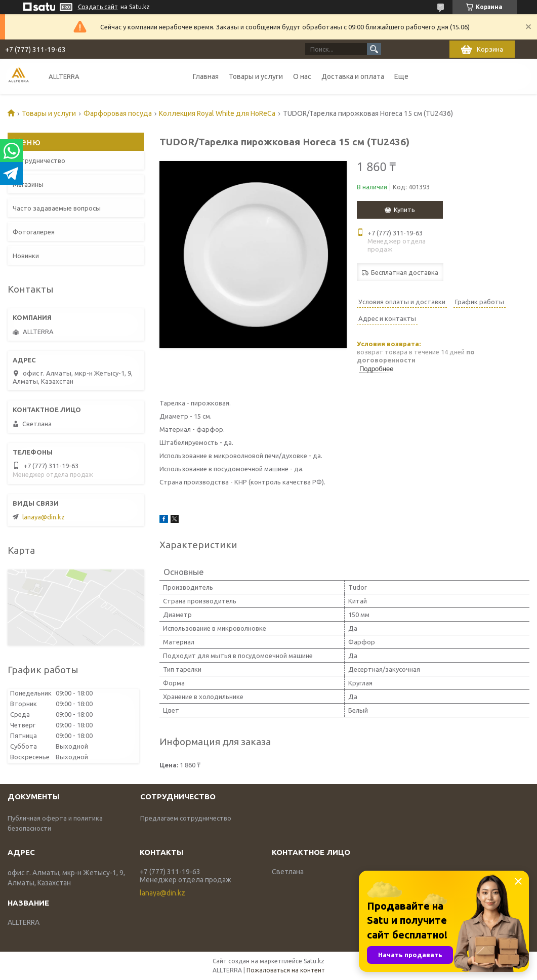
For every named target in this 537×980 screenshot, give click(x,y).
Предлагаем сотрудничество (186, 818)
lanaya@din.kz (44, 517)
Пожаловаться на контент (286, 970)
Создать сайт (98, 7)
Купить (404, 210)
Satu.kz (314, 961)
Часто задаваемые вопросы (57, 208)
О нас (302, 76)
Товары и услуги (256, 76)
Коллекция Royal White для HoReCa (217, 113)
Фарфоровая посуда (118, 113)
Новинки (26, 256)
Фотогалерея (34, 232)
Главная (206, 76)
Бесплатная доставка (405, 272)
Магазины (28, 184)
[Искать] (374, 49)
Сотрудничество (39, 160)
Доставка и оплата (353, 76)
